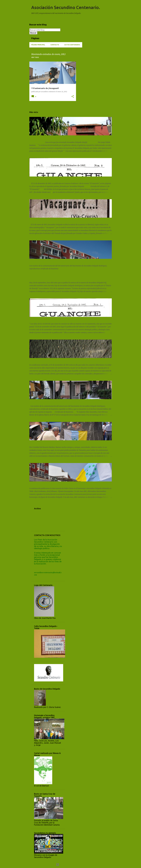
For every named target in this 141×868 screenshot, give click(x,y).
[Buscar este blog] (45, 30)
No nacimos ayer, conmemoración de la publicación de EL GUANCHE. (56, 319)
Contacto (55, 45)
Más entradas (53, 108)
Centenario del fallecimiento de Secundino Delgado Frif (52, 278)
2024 (36, 513)
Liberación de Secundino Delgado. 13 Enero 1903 (49, 220)
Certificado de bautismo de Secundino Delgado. (48, 401)
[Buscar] (110, 8)
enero (39, 522)
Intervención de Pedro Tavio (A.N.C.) (44, 484)
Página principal (38, 45)
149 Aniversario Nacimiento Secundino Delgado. (49, 261)
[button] (73, 97)
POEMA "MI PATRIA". (38, 179)
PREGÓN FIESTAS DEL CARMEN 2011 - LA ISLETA (49, 442)
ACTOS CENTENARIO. (72, 45)
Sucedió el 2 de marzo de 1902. (42, 137)
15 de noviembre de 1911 (39, 360)
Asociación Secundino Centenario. (66, 7)
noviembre (41, 517)
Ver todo (35, 57)
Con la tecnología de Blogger (70, 865)
